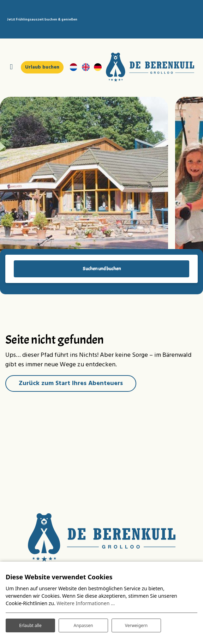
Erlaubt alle (30, 625)
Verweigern (136, 625)
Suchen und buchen (102, 269)
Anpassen (83, 625)
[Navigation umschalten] (11, 67)
